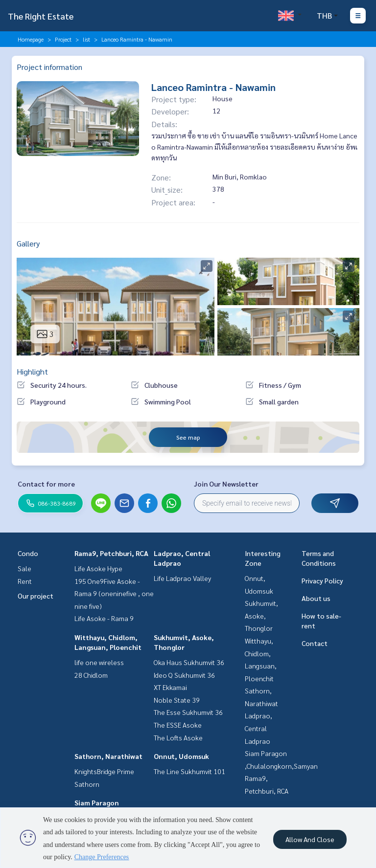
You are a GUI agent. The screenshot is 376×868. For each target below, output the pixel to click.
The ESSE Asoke (178, 725)
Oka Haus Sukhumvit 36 (189, 662)
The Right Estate (41, 16)
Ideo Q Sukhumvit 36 (184, 675)
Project (63, 39)
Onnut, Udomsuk (181, 756)
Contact (315, 643)
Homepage (31, 39)
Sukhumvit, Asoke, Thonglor (261, 615)
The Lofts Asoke (178, 737)
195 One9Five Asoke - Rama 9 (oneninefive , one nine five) (114, 593)
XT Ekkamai (170, 687)
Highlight (32, 371)
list (86, 39)
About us (316, 598)
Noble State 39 (177, 700)
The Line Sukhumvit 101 (189, 771)
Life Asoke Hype (98, 568)
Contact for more (46, 484)
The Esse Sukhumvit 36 (188, 712)
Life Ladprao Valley (182, 578)
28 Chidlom (91, 675)
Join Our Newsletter (226, 484)
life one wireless (99, 662)
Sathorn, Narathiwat (108, 756)
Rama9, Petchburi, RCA (111, 553)
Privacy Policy (322, 580)
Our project (35, 596)
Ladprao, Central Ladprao (258, 728)
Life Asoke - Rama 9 (104, 618)
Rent (25, 581)
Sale (24, 568)
